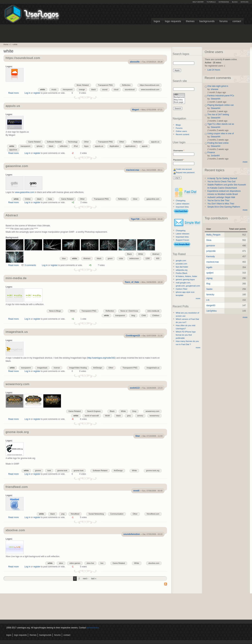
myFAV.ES (244, 2)
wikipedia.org (182, 270)
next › (86, 579)
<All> (179, 95)
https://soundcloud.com (23, 58)
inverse (57, 368)
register (37, 93)
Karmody (211, 256)
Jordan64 (215, 156)
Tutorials (211, 2)
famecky (210, 295)
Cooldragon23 (133, 336)
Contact (237, 21)
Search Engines (94, 411)
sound (105, 89)
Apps (86, 146)
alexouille (135, 62)
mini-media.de (16, 278)
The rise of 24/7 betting (218, 115)
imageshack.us (17, 332)
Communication (117, 514)
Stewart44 (215, 99)
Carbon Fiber (182, 289)
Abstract (12, 216)
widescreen (134, 258)
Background (179, 97)
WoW (107, 416)
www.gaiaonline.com (24, 192)
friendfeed (75, 514)
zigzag (209, 278)
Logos (157, 21)
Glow (135, 199)
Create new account (184, 169)
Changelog (181, 201)
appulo (145, 146)
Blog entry (179, 100)
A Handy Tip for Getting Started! (222, 178)
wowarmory (154, 416)
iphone (40, 146)
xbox (61, 563)
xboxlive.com (15, 530)
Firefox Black (182, 273)
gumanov (211, 246)
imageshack (42, 368)
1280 (148, 258)
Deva (209, 240)
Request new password (185, 173)
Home (6, 44)
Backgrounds (207, 21)
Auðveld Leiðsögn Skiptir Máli (221, 197)
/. (11, 44)
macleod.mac (133, 170)
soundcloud (130, 89)
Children (156, 315)
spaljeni (210, 273)
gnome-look (62, 471)
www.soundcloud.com (150, 89)
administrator (93, 628)
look (49, 471)
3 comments (30, 265)
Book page (179, 102)
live (102, 563)
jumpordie (211, 251)
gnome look (79, 471)
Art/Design (98, 368)
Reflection (126, 85)
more (198, 298)
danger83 (211, 305)
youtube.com (181, 264)
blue (64, 258)
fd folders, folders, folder (186, 276)
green (110, 258)
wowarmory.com (18, 384)
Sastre (209, 289)
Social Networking (96, 514)
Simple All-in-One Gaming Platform (224, 207)
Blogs (235, 2)
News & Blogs (55, 311)
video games (75, 563)
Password (179, 160)
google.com (181, 261)
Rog (208, 284)
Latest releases (183, 204)
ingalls (209, 267)
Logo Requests (173, 21)
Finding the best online (218, 143)
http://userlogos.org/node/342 (101, 358)
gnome (38, 471)
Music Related (83, 85)
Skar (138, 436)
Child (144, 315)
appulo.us (13, 106)
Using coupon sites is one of (221, 134)
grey (129, 416)
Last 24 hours (214, 70)
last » (94, 579)
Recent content (183, 134)
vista (121, 258)
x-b (208, 300)
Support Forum (182, 240)
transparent (68, 89)
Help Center (198, 2)
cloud (116, 89)
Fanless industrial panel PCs (221, 96)
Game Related (34, 142)
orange (82, 89)
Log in (27, 93)
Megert (135, 110)
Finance (211, 152)
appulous (13, 150)
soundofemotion (132, 534)
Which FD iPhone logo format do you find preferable (186, 335)
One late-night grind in (218, 86)
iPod (76, 146)
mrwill (136, 491)
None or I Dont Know (129, 311)
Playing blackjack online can (221, 105)
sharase (215, 89)
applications (130, 146)
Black (129, 254)
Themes (190, 21)
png (63, 514)
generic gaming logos (185, 279)
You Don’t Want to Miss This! (221, 204)
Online (28, 199)
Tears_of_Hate (132, 282)
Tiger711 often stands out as (221, 124)
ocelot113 (135, 388)
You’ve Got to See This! (218, 201)
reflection (64, 146)
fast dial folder (182, 267)
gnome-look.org (17, 432)
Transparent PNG (105, 85)
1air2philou (212, 311)
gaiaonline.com (17, 166)
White (141, 254)
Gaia (50, 199)
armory (140, 416)
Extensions (224, 2)
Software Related (54, 142)
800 (158, 258)
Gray (134, 411)
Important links (182, 207)
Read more (13, 93)
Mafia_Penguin (213, 235)
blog (133, 315)
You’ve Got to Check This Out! (222, 182)
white (15, 44)
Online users (181, 131)
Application (114, 146)
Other (122, 142)
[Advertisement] (126, 33)
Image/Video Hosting (78, 368)
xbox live (90, 563)
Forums (224, 21)
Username (179, 151)
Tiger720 (135, 219)
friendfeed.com (17, 487)
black (94, 89)
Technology (73, 142)
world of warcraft (92, 416)
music (54, 89)
